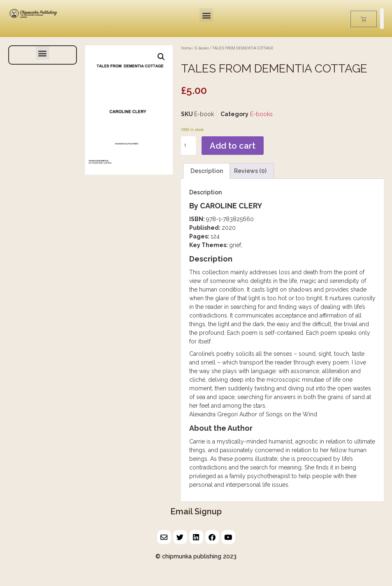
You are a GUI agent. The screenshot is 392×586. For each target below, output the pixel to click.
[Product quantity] (188, 146)
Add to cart (233, 146)
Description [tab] (207, 171)
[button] (206, 15)
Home (186, 48)
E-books (202, 48)
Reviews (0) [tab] (250, 171)
